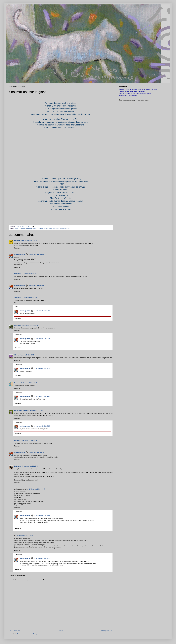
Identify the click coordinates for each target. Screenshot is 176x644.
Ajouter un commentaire (17, 575)
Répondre (17, 248)
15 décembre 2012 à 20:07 (37, 489)
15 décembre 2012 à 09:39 (29, 383)
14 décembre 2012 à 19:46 (36, 255)
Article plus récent (15, 631)
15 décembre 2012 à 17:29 (42, 426)
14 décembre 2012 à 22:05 (30, 297)
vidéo (66, 228)
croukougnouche (20, 255)
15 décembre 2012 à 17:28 (42, 396)
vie (69, 228)
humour (30, 228)
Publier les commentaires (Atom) (27, 634)
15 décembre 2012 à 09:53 (36, 411)
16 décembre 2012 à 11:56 (42, 558)
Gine (16, 355)
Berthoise (17, 383)
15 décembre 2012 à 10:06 (29, 440)
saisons (62, 228)
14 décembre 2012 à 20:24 (36, 286)
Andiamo (17, 440)
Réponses (19, 307)
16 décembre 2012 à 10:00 (25, 536)
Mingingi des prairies (21, 411)
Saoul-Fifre (18, 274)
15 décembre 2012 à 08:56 (26, 355)
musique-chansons (54, 228)
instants (35, 228)
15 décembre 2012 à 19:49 (30, 466)
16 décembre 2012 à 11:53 (42, 516)
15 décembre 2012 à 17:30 (36, 452)
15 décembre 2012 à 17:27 (42, 339)
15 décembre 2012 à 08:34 (30, 325)
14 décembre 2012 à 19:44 (32, 241)
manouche (18, 325)
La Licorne (18, 466)
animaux (17, 228)
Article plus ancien (107, 631)
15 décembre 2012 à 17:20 (42, 311)
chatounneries (24, 228)
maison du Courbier (43, 228)
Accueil (61, 631)
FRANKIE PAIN (19, 241)
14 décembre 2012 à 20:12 (30, 274)
